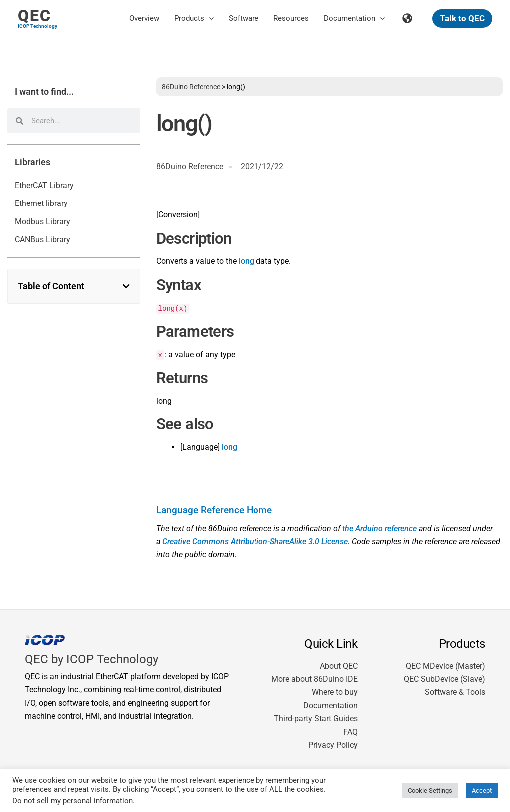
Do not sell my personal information (73, 801)
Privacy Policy (333, 745)
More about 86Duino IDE (315, 679)
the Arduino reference (380, 528)
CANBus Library (43, 240)
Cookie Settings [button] (430, 790)
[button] (209, 18)
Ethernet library (41, 203)
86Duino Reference (191, 87)
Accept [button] (482, 790)
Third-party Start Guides (316, 718)
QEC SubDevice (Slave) (444, 679)
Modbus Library (43, 222)
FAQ (351, 732)
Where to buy (335, 692)
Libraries (33, 162)
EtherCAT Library (44, 185)
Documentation (331, 706)
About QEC (339, 666)
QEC (35, 16)
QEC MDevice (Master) (445, 666)
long (246, 261)
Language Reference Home (214, 510)
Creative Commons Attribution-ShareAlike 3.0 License (255, 541)
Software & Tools (455, 692)
